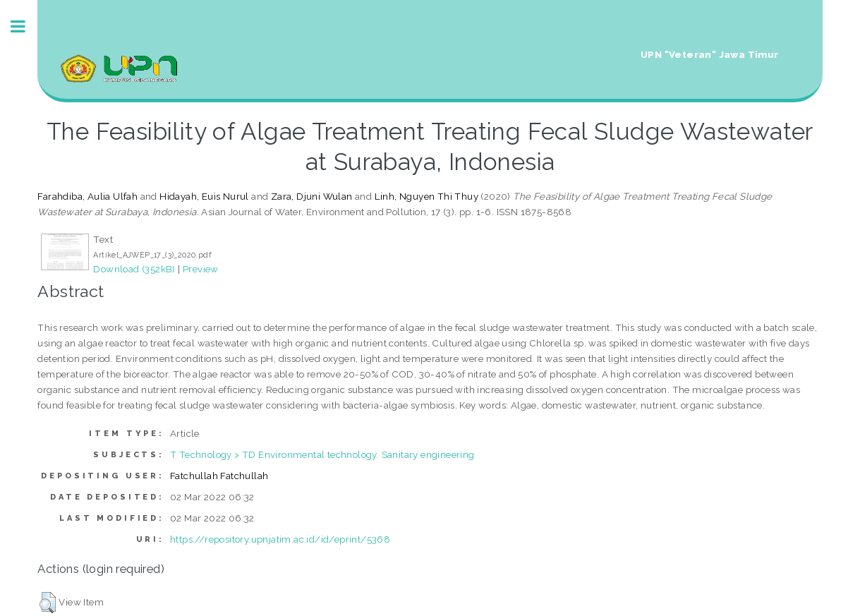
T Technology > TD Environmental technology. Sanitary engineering (322, 454)
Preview (201, 269)
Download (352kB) (134, 269)
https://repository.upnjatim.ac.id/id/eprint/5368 (280, 539)
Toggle (25, 26)
